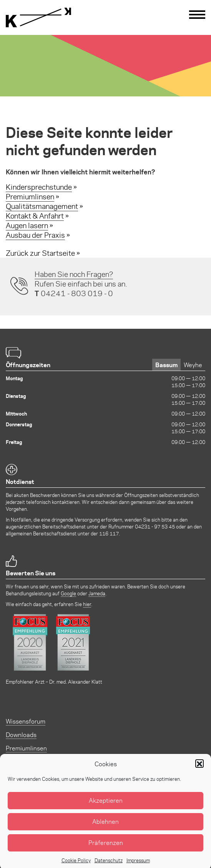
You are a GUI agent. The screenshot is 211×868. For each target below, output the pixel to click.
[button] (199, 771)
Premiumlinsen (30, 196)
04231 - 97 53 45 (155, 526)
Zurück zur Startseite (40, 253)
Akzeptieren (106, 808)
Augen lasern (27, 225)
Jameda (97, 593)
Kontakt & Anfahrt (35, 216)
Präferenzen (106, 850)
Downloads (21, 735)
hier (87, 604)
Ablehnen (105, 829)
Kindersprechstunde (39, 187)
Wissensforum (26, 721)
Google (68, 593)
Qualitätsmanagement (42, 206)
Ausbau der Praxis (35, 235)
